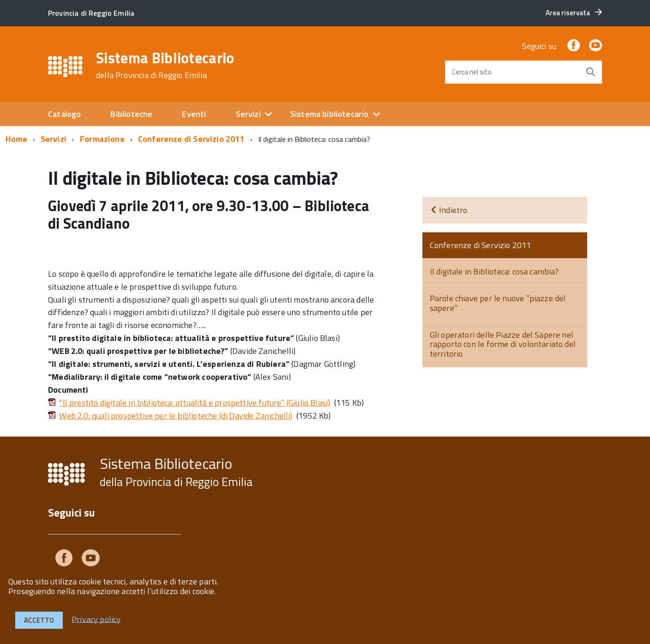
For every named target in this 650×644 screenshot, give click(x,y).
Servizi (248, 114)
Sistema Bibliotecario (165, 65)
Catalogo (64, 114)
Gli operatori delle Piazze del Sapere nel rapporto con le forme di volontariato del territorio (503, 344)
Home (16, 139)
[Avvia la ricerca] (590, 72)
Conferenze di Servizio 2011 (191, 139)
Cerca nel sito (472, 72)
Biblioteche (131, 114)
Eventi (194, 114)
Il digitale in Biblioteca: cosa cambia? (494, 271)
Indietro (449, 210)
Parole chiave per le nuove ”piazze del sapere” (498, 303)
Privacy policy (96, 619)
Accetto (39, 620)
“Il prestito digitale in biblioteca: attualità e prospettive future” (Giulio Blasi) (195, 403)
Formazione (102, 139)
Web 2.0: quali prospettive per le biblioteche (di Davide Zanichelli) (176, 416)
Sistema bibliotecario (330, 114)
